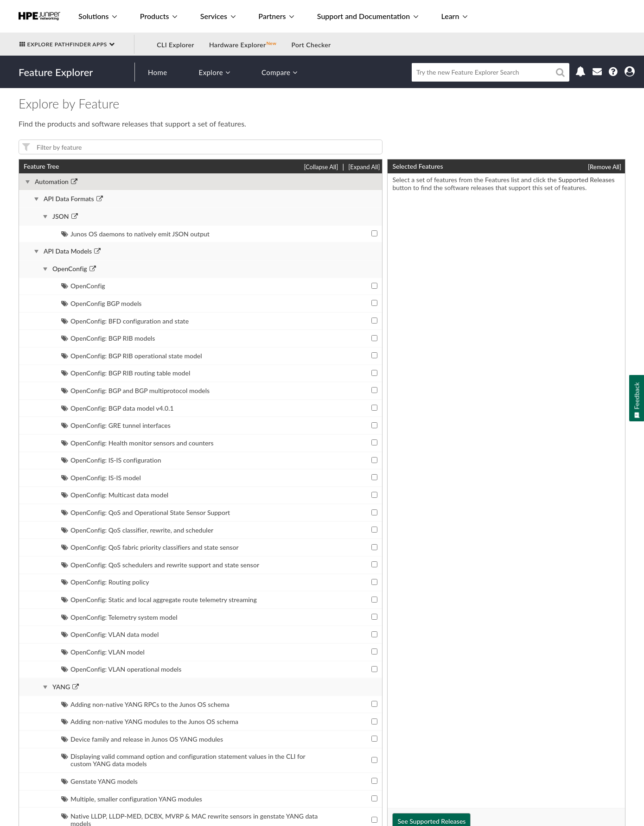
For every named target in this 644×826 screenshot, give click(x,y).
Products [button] (159, 16)
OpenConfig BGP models (101, 303)
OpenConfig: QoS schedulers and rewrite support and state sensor (160, 565)
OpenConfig (70, 269)
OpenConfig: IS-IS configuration (111, 460)
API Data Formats (69, 199)
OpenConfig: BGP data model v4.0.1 (118, 408)
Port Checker (311, 45)
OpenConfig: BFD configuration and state (125, 321)
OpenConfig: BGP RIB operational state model (132, 356)
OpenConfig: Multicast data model (115, 495)
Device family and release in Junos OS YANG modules (142, 739)
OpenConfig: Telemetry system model (119, 617)
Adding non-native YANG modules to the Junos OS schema (150, 721)
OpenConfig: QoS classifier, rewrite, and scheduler (137, 530)
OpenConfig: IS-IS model (101, 478)
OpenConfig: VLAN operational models (121, 669)
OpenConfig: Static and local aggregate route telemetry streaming (159, 600)
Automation (52, 182)
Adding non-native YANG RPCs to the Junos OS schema (145, 704)
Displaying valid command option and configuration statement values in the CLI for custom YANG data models (183, 760)
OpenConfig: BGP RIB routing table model (126, 373)
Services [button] (218, 16)
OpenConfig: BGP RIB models (108, 338)
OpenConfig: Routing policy (105, 582)
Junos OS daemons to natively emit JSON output (135, 234)
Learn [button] (454, 16)
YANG (61, 687)
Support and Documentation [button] (368, 16)
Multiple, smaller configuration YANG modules (132, 799)
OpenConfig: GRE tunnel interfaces (116, 425)
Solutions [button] (98, 16)
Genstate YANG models (99, 781)
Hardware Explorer (238, 45)
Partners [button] (276, 16)
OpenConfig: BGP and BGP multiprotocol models (135, 391)
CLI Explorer (175, 45)
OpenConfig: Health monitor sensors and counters (137, 443)
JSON (61, 216)
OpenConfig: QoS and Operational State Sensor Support (146, 512)
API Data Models (68, 251)
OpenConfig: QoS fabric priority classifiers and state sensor (150, 547)
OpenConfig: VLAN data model (110, 634)
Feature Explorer (56, 72)
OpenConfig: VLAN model (103, 652)
